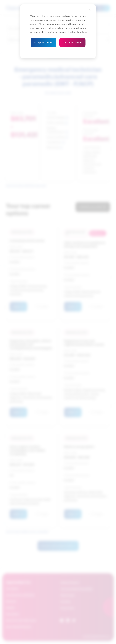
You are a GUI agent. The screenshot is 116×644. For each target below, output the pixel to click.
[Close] (90, 9)
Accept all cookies (43, 42)
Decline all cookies (72, 42)
